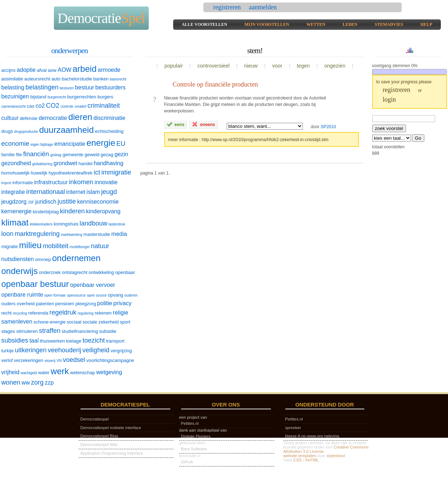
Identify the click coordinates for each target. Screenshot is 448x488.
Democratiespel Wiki (99, 445)
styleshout (336, 456)
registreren (228, 7)
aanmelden (263, 7)
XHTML (312, 460)
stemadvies (389, 24)
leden (350, 24)
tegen (303, 66)
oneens (203, 124)
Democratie (101, 18)
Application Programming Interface (112, 453)
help (426, 24)
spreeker (293, 428)
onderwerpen (70, 51)
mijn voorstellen (267, 24)
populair (174, 66)
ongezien (335, 66)
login (389, 99)
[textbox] (404, 119)
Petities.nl (190, 423)
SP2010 (328, 126)
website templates (300, 456)
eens (176, 124)
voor (277, 66)
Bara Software (194, 449)
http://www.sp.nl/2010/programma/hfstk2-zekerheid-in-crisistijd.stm (265, 140)
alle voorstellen (205, 24)
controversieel (213, 66)
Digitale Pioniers (196, 436)
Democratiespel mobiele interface (111, 428)
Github (187, 462)
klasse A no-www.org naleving (312, 436)
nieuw (251, 66)
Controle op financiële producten (215, 84)
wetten (316, 24)
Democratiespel (95, 419)
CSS (297, 460)
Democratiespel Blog (99, 436)
